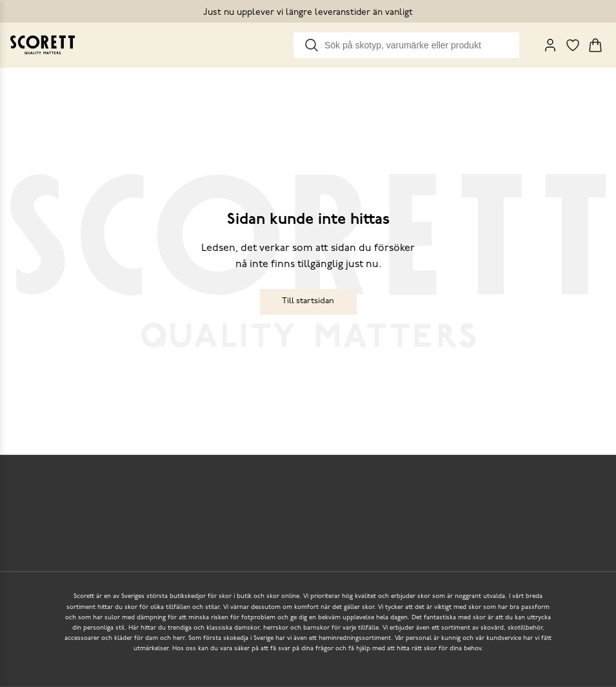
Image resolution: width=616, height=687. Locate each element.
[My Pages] (550, 45)
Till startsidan (308, 301)
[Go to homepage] (43, 45)
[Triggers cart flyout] (595, 45)
